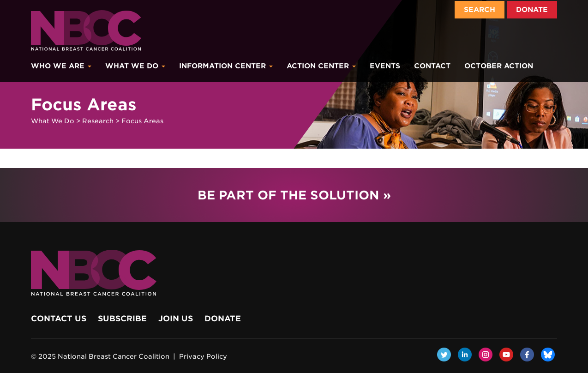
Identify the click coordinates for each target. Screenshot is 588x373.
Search (480, 10)
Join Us (176, 319)
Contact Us (59, 319)
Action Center (321, 66)
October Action (499, 66)
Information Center (226, 66)
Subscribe (122, 319)
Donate (532, 10)
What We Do (135, 66)
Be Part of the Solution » (294, 195)
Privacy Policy (203, 356)
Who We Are (61, 66)
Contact (432, 66)
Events (385, 66)
